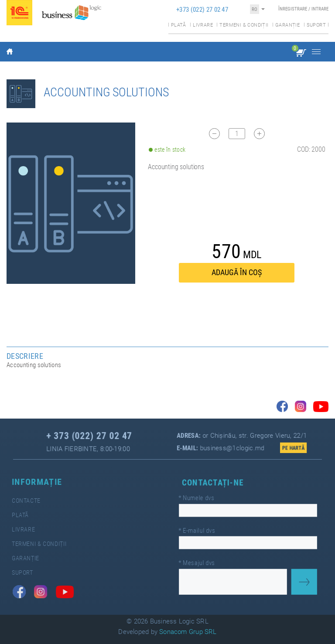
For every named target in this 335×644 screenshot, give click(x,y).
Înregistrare (293, 9)
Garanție (287, 25)
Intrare (320, 9)
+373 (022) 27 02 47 (202, 10)
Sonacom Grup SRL (188, 632)
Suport (316, 25)
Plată (179, 25)
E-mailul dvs (200, 530)
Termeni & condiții (244, 25)
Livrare (203, 25)
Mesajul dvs (200, 561)
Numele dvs (199, 499)
